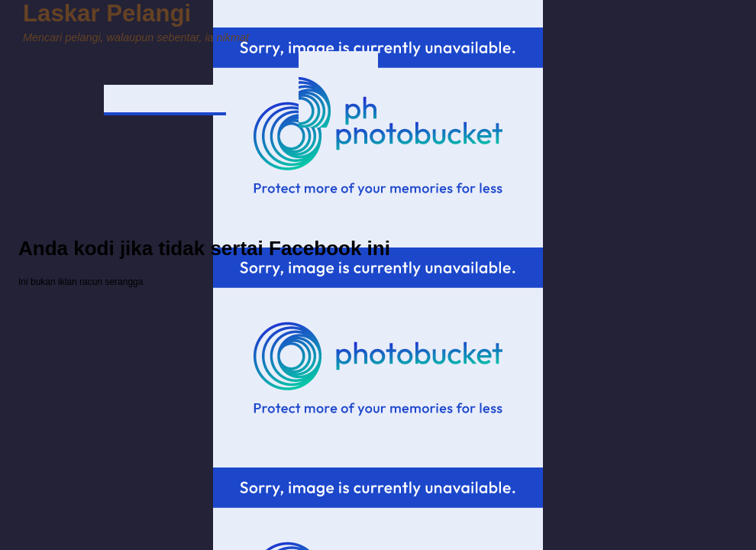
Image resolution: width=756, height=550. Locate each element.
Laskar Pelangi (107, 13)
